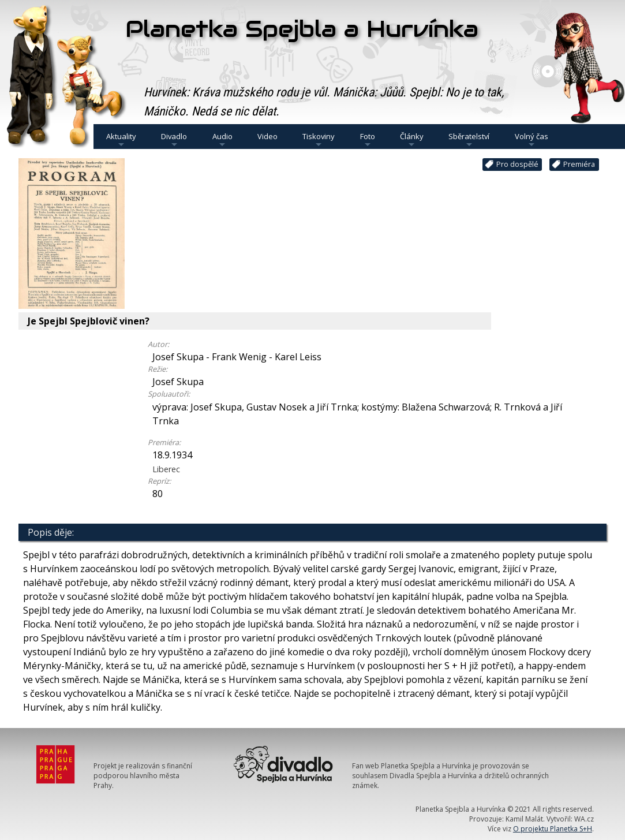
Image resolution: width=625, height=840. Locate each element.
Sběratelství (469, 140)
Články (412, 140)
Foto (368, 140)
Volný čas (532, 140)
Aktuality (121, 140)
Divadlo (174, 140)
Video (267, 136)
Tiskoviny (319, 140)
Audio (222, 140)
